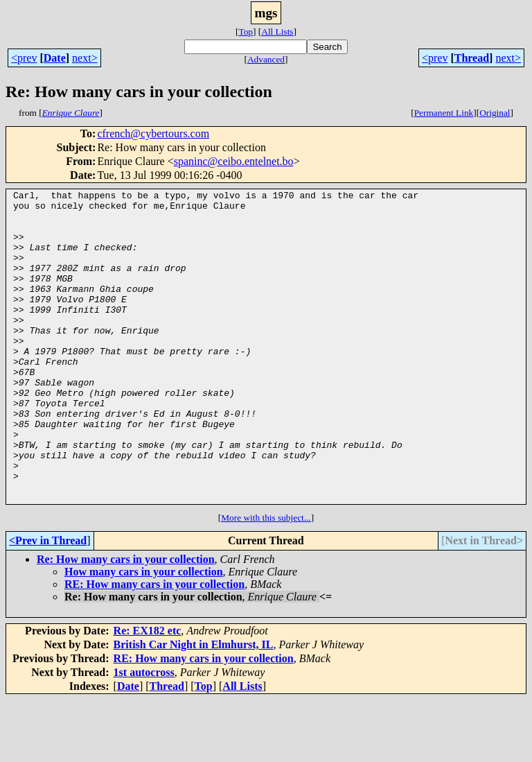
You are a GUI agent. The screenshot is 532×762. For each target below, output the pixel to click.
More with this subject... (266, 580)
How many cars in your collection (144, 634)
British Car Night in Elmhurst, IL (194, 707)
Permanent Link (444, 113)
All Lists (277, 32)
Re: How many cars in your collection (126, 622)
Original (495, 113)
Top (246, 32)
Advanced (266, 59)
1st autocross (144, 735)
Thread (472, 58)
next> (85, 58)
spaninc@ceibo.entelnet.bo (234, 161)
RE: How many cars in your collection (154, 647)
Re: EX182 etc (148, 693)
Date (55, 58)
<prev (24, 58)
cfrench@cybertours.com (153, 133)
